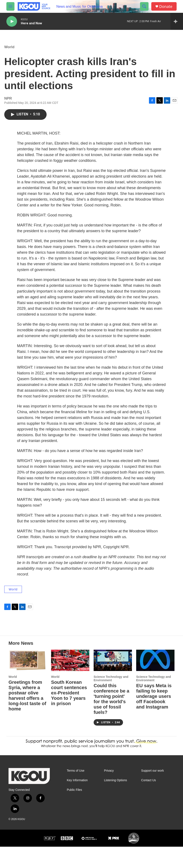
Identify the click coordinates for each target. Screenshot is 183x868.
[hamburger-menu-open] (10, 6)
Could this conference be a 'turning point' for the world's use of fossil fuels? (112, 720)
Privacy (109, 792)
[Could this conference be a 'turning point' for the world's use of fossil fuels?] (113, 682)
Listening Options (116, 802)
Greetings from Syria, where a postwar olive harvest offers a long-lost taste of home (27, 717)
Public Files (74, 811)
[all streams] (177, 21)
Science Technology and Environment (111, 700)
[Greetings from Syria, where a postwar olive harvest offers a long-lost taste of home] (28, 682)
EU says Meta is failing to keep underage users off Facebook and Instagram (154, 718)
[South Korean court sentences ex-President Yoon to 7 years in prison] (70, 682)
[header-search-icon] (144, 6)
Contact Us (148, 802)
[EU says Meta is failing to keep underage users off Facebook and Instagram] (155, 682)
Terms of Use (76, 792)
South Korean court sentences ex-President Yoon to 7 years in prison (69, 714)
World (9, 51)
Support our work (152, 792)
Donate (166, 7)
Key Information (77, 802)
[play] (12, 21)
